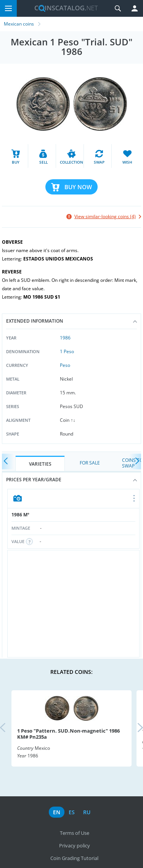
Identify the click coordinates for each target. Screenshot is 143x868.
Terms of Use (75, 833)
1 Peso (67, 351)
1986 (65, 338)
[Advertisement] (73, 604)
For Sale (90, 463)
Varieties (40, 464)
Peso (65, 365)
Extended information (71, 321)
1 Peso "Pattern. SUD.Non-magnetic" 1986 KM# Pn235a (68, 734)
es (72, 812)
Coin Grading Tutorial (74, 858)
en (57, 812)
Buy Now (78, 187)
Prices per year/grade (71, 480)
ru (87, 812)
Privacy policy (75, 845)
